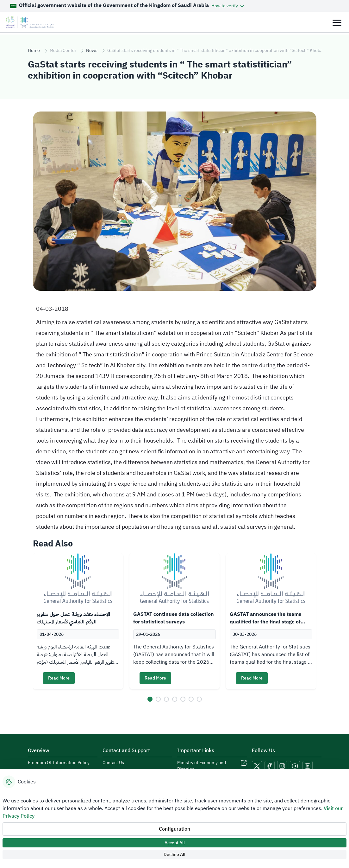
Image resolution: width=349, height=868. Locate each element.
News (92, 51)
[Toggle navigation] (337, 22)
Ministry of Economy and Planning (202, 766)
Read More (59, 678)
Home (34, 51)
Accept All (175, 843)
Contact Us (113, 763)
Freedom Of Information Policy (59, 763)
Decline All (174, 855)
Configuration (174, 829)
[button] (228, 6)
